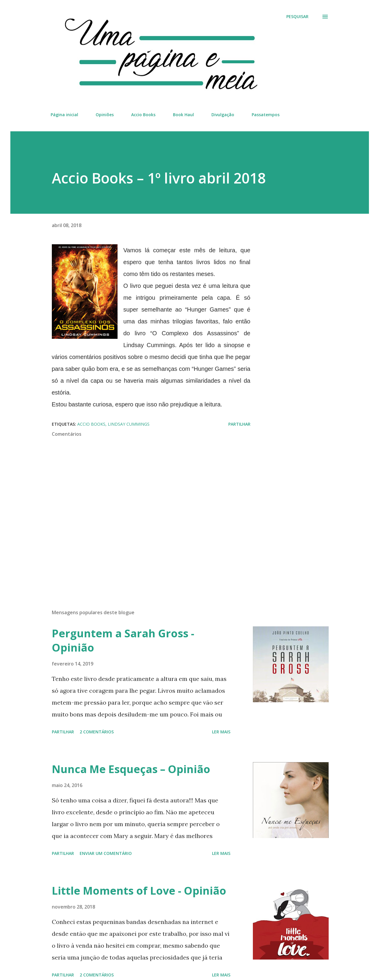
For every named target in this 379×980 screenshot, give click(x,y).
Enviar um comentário (106, 853)
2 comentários (97, 732)
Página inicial (64, 115)
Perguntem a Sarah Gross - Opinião (123, 640)
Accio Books (143, 115)
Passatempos (266, 115)
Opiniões (105, 115)
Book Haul (183, 115)
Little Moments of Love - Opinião (139, 891)
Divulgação (223, 115)
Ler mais (221, 732)
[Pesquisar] (297, 17)
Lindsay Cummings (129, 424)
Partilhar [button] (239, 424)
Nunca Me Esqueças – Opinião (131, 769)
